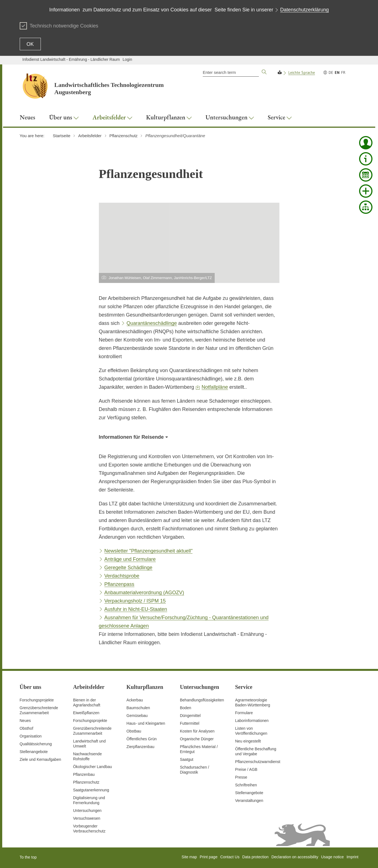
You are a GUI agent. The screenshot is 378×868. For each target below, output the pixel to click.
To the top (28, 857)
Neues (25, 721)
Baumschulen (138, 708)
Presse (241, 777)
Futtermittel (190, 723)
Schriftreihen (246, 785)
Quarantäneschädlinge (152, 323)
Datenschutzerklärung (305, 10)
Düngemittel (190, 716)
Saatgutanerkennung (91, 790)
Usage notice (332, 857)
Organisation (31, 736)
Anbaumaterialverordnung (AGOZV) (144, 593)
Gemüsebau (137, 716)
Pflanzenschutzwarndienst (258, 762)
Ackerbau (135, 700)
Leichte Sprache (302, 72)
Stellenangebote (34, 752)
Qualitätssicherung (36, 744)
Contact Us (230, 857)
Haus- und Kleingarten (146, 723)
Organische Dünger (197, 739)
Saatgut (187, 759)
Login (127, 59)
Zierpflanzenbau (140, 747)
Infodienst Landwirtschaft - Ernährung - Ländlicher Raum (71, 59)
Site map (189, 857)
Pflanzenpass (119, 584)
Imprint (353, 857)
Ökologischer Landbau (92, 767)
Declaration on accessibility (295, 857)
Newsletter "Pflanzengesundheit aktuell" (149, 551)
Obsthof (27, 728)
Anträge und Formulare (130, 559)
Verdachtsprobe (122, 576)
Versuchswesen (87, 818)
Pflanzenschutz (86, 782)
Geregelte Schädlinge (128, 568)
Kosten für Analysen (197, 731)
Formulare (244, 713)
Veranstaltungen (249, 801)
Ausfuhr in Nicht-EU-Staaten (136, 609)
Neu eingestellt (248, 741)
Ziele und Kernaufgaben (40, 759)
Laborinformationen (252, 721)
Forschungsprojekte (37, 700)
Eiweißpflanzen (86, 713)
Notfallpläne (215, 387)
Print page (209, 857)
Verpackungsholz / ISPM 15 (135, 601)
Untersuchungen (87, 811)
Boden (186, 708)
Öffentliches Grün (142, 739)
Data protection (255, 857)
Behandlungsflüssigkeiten (202, 700)
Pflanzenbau (84, 774)
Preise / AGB (246, 769)
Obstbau (134, 731)
